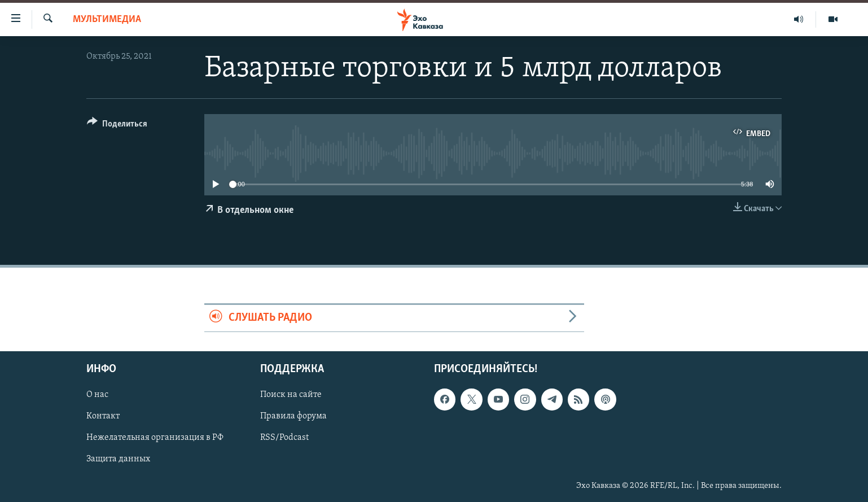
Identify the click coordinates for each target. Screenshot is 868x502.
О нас (97, 395)
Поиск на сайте (291, 395)
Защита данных (118, 459)
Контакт (103, 416)
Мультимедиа (107, 19)
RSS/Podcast (284, 438)
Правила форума (293, 416)
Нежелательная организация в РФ (155, 438)
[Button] (117, 126)
